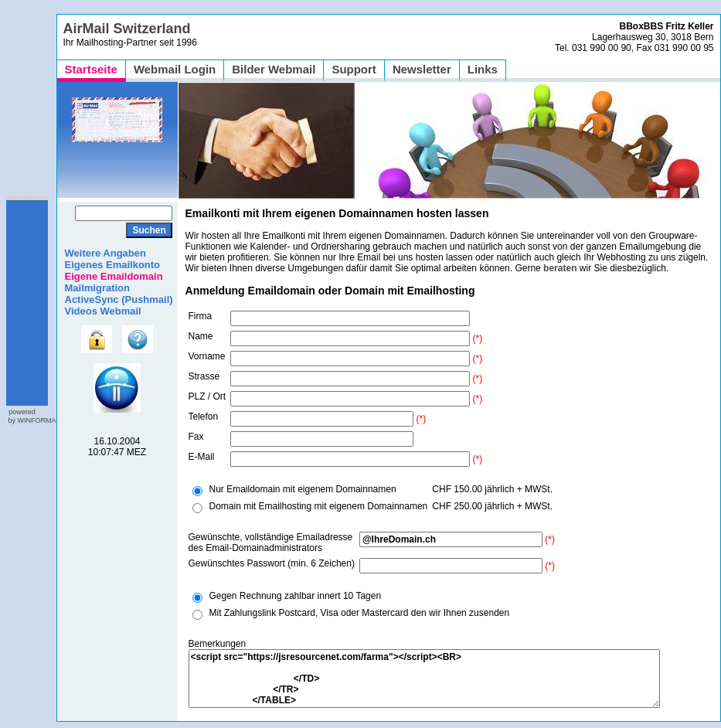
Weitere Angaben (105, 253)
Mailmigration (98, 288)
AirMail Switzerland (127, 29)
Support (354, 69)
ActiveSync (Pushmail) (119, 299)
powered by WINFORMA (31, 416)
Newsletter (422, 69)
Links (483, 69)
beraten (560, 268)
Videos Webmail (103, 311)
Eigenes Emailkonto (113, 265)
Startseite (91, 69)
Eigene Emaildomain (114, 276)
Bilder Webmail (274, 69)
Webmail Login (175, 69)
